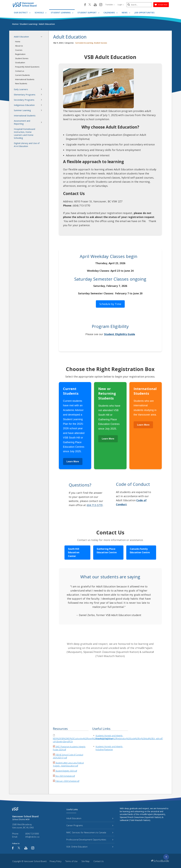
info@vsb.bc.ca (32, 837)
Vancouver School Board (35, 861)
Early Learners (29, 89)
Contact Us (99, 861)
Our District (22, 13)
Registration (20, 54)
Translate (110, 5)
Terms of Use (71, 861)
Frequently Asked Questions (27, 67)
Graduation (20, 62)
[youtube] (95, 5)
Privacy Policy (56, 861)
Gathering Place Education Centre (107, 551)
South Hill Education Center (74, 552)
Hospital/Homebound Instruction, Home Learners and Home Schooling (24, 133)
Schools (41, 13)
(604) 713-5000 (32, 834)
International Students (25, 79)
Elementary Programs (29, 95)
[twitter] (90, 5)
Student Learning (62, 13)
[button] (42, 37)
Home (18, 42)
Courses (19, 50)
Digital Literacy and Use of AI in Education (27, 145)
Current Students (22, 75)
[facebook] (85, 5)
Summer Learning (29, 110)
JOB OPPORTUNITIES (144, 13)
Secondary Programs (29, 100)
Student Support (88, 13)
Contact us (20, 71)
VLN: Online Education (90, 847)
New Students (21, 83)
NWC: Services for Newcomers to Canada (90, 832)
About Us (19, 46)
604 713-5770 (95, 505)
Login (121, 5)
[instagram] (101, 5)
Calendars (111, 13)
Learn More (73, 461)
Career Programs (90, 825)
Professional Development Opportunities (90, 840)
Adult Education (29, 37)
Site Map (85, 861)
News (126, 13)
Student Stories (22, 58)
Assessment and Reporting (29, 122)
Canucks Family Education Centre (140, 551)
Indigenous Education (29, 105)
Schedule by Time (110, 304)
